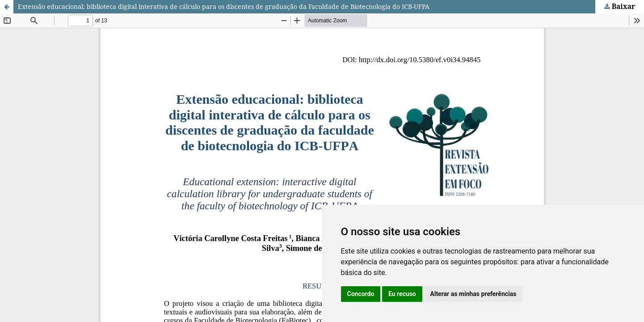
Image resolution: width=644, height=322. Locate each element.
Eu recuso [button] (402, 294)
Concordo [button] (361, 294)
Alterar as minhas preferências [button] (473, 294)
